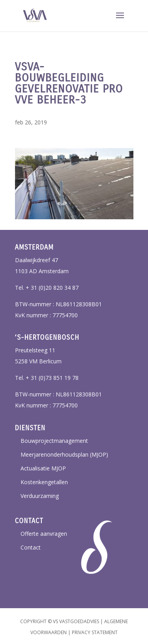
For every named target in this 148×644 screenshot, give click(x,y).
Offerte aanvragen (44, 534)
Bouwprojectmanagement (54, 441)
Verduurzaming (40, 496)
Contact (31, 547)
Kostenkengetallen (44, 482)
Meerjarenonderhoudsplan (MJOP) (64, 454)
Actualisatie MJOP (43, 468)
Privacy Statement (95, 632)
